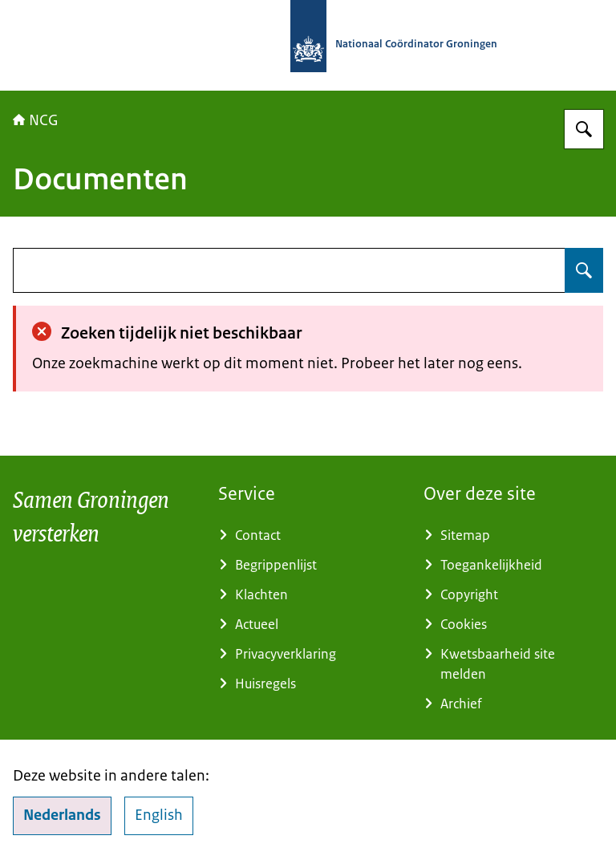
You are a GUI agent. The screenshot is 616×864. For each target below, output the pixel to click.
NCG (36, 120)
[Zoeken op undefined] (584, 270)
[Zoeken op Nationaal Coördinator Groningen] (584, 129)
